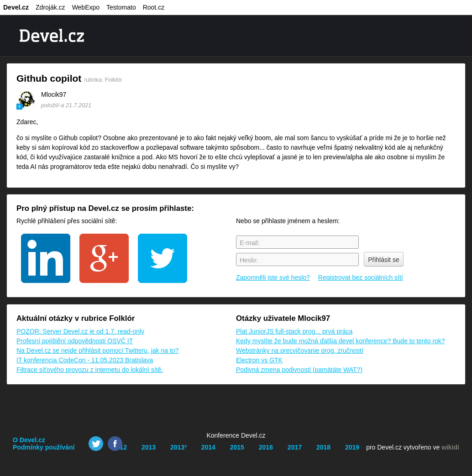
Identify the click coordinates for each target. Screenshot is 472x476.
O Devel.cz (29, 440)
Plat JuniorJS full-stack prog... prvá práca (294, 331)
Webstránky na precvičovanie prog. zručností (300, 350)
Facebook (115, 444)
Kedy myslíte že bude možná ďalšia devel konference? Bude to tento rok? (341, 341)
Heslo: (249, 260)
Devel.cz (16, 7)
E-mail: (250, 243)
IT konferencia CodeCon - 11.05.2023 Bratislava (85, 360)
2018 (323, 447)
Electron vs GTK (259, 360)
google (104, 258)
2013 (149, 447)
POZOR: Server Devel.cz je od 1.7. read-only (80, 331)
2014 (208, 447)
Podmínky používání (44, 447)
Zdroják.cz (50, 7)
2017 (295, 447)
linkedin (46, 258)
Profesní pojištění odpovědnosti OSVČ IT (75, 341)
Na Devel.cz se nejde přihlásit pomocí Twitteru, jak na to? (97, 350)
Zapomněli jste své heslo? (273, 277)
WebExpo (86, 7)
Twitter (96, 444)
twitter (163, 258)
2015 (237, 447)
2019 (352, 447)
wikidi (450, 447)
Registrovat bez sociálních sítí (361, 277)
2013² (178, 447)
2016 (266, 447)
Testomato (121, 7)
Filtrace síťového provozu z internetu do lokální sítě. (90, 370)
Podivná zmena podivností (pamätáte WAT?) (299, 370)
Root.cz (154, 7)
